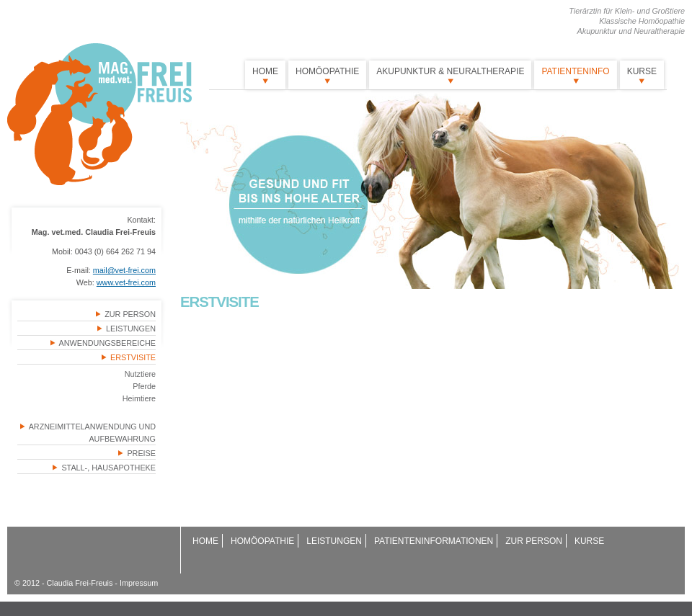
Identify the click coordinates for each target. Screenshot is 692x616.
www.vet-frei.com (126, 282)
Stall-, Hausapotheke (108, 468)
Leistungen (131, 329)
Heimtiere (139, 398)
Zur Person (130, 314)
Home (265, 71)
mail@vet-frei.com (124, 270)
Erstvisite (133, 357)
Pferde (144, 386)
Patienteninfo (575, 71)
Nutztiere (140, 374)
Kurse (642, 71)
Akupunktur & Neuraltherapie (450, 71)
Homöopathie (327, 71)
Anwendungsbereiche (107, 343)
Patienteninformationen (434, 541)
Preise (141, 453)
